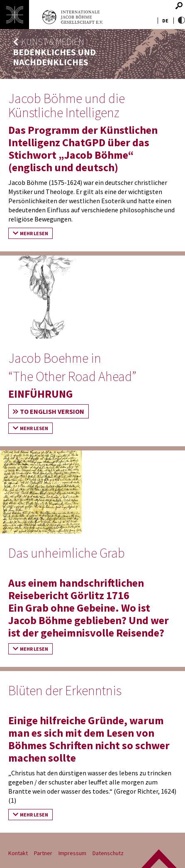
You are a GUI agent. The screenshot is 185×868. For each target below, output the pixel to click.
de (165, 21)
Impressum (72, 853)
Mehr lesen (34, 233)
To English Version (52, 411)
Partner (43, 853)
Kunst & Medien (53, 42)
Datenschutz (108, 853)
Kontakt (18, 853)
